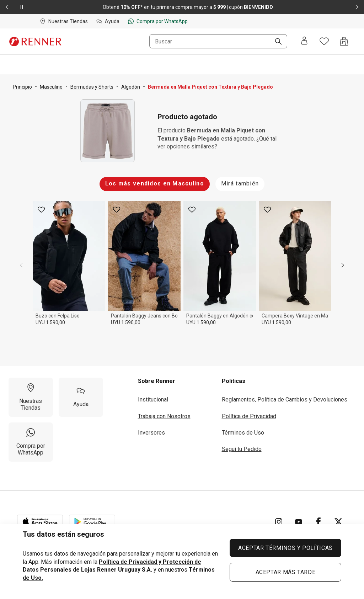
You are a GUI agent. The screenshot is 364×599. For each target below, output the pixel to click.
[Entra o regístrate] (304, 41)
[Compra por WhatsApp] (31, 442)
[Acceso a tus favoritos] (324, 41)
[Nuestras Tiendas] (31, 397)
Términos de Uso (243, 433)
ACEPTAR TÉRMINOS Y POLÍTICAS (285, 548)
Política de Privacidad (249, 416)
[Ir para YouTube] (299, 522)
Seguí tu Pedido (242, 449)
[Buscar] (275, 42)
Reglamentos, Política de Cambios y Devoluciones (285, 400)
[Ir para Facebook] (318, 522)
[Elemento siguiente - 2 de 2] (357, 7)
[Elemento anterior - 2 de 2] (7, 7)
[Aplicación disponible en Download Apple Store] (40, 522)
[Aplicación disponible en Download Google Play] (92, 522)
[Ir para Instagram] (279, 522)
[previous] (21, 265)
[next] (343, 265)
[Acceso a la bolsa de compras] (344, 41)
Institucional (153, 400)
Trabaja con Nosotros (164, 416)
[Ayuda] (81, 397)
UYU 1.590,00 (50, 322)
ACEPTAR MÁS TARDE (286, 572)
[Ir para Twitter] (338, 522)
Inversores (151, 433)
